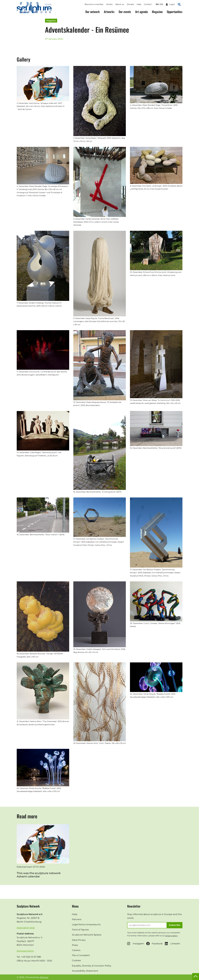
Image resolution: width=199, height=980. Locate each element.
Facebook (154, 944)
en (157, 4)
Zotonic (44, 977)
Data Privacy (79, 940)
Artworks (109, 12)
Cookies (76, 960)
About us (120, 4)
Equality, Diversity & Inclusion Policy (92, 966)
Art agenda (141, 12)
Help (139, 4)
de (162, 4)
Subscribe (175, 925)
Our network (93, 12)
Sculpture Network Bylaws (87, 935)
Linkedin (172, 944)
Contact (148, 4)
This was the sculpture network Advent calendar (39, 875)
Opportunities (175, 12)
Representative (25, 951)
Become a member (94, 4)
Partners (77, 919)
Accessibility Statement (85, 971)
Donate (130, 4)
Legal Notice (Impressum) (86, 924)
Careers (76, 950)
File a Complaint (81, 955)
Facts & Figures (80, 930)
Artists (109, 4)
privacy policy (171, 936)
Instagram (136, 944)
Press (75, 945)
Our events (125, 12)
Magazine (157, 12)
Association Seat (26, 928)
